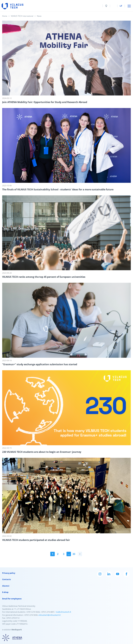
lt (121, 6)
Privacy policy (9, 573)
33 (74, 554)
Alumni (6, 586)
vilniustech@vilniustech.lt (50, 615)
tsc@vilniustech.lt (63, 612)
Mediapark (17, 630)
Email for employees (12, 599)
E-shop (5, 592)
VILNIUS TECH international (22, 16)
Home (5, 16)
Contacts (6, 579)
